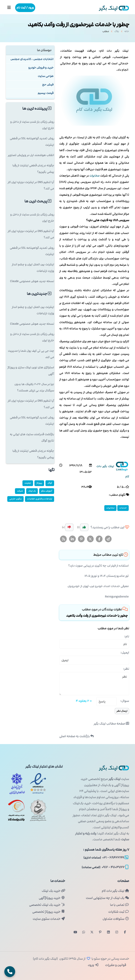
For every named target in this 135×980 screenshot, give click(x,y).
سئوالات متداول (116, 919)
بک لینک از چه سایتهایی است (107, 898)
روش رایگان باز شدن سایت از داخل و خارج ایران (32, 125)
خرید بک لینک (53, 891)
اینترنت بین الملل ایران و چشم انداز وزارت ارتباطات (33, 268)
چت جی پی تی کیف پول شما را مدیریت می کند (31, 354)
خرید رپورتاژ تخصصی (49, 912)
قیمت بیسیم (46, 93)
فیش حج (48, 85)
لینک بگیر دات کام (115, 891)
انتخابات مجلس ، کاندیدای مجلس (32, 59)
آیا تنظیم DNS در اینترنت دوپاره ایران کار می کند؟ (31, 185)
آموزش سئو (47, 491)
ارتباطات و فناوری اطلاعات (40, 499)
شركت (20, 491)
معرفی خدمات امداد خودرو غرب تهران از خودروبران (98, 586)
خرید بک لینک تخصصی (47, 905)
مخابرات (95, 176)
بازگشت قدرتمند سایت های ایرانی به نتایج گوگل (32, 437)
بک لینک (32, 491)
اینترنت (28, 483)
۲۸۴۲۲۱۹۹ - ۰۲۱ (106, 857)
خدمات (123, 508)
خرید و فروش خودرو (41, 68)
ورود (93, 965)
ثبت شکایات (119, 912)
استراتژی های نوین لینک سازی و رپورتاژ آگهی (31, 371)
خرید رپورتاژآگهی (52, 898)
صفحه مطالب (111, 724)
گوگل (50, 483)
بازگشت (76, 736)
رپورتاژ (39, 483)
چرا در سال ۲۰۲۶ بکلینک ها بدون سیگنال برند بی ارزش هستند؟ (34, 387)
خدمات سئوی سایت (49, 919)
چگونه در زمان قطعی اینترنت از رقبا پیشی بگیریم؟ (33, 169)
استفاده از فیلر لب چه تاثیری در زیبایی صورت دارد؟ (98, 566)
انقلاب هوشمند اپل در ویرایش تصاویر (31, 155)
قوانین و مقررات (115, 965)
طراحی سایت (46, 76)
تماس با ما (120, 905)
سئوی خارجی (15, 499)
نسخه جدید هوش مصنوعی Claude (32, 281)
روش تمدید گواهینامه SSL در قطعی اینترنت (32, 142)
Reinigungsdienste (117, 597)
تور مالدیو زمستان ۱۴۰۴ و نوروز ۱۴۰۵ (107, 576)
